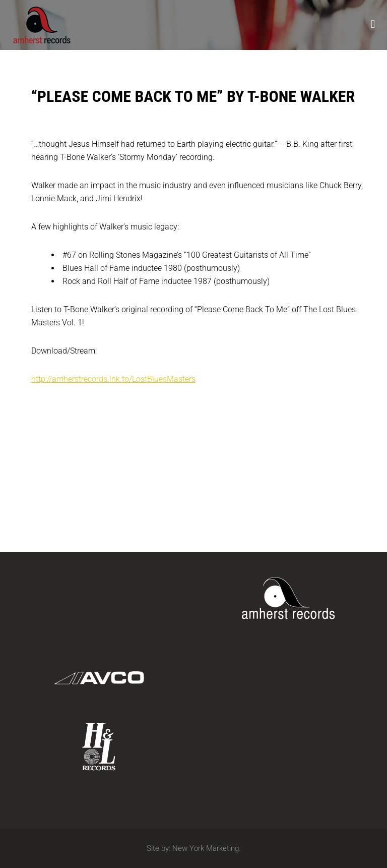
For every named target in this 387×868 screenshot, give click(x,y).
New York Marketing (206, 848)
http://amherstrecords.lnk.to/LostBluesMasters (113, 379)
